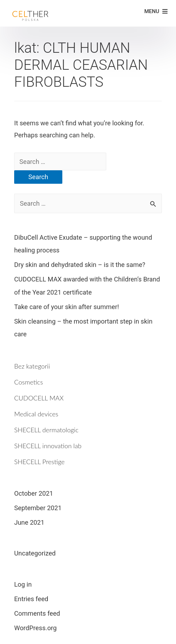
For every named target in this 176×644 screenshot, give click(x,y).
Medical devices (36, 414)
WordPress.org (35, 628)
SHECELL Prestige (39, 462)
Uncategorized (35, 553)
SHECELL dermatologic (46, 430)
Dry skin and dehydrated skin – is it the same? (80, 265)
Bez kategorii (32, 366)
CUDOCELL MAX (39, 398)
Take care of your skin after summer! (67, 307)
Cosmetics (29, 382)
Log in (23, 584)
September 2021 (38, 508)
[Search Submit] (125, 160)
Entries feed (31, 599)
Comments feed (37, 613)
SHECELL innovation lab (48, 446)
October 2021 (34, 493)
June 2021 (29, 522)
